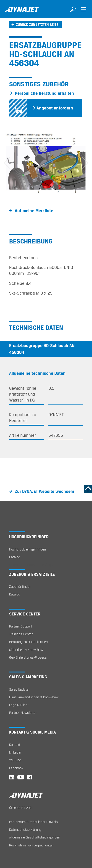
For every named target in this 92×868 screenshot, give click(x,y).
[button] (7, 163)
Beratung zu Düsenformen (28, 642)
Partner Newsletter (23, 713)
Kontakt (15, 745)
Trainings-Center (21, 634)
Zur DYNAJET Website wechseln (45, 491)
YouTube (15, 760)
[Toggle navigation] (84, 12)
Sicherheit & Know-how (26, 650)
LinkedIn (15, 752)
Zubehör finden (20, 587)
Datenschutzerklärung (25, 830)
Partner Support (21, 626)
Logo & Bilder (19, 705)
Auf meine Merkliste (34, 211)
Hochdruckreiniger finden (28, 549)
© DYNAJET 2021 (21, 808)
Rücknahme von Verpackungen (32, 845)
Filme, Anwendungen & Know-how (34, 697)
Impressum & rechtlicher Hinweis (33, 822)
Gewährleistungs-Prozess (28, 657)
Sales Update (19, 689)
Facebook (16, 768)
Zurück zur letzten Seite (37, 25)
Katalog (15, 557)
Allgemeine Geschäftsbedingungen (35, 837)
